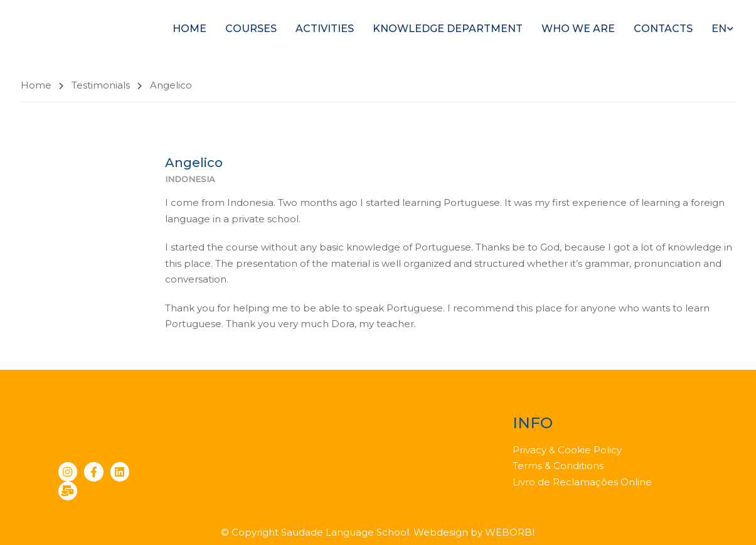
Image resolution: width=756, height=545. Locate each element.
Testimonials (101, 85)
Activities (325, 29)
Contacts (663, 29)
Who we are (578, 29)
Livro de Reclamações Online (582, 482)
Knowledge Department (448, 29)
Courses (251, 29)
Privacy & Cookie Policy (567, 450)
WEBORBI (510, 532)
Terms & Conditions (558, 466)
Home (189, 29)
